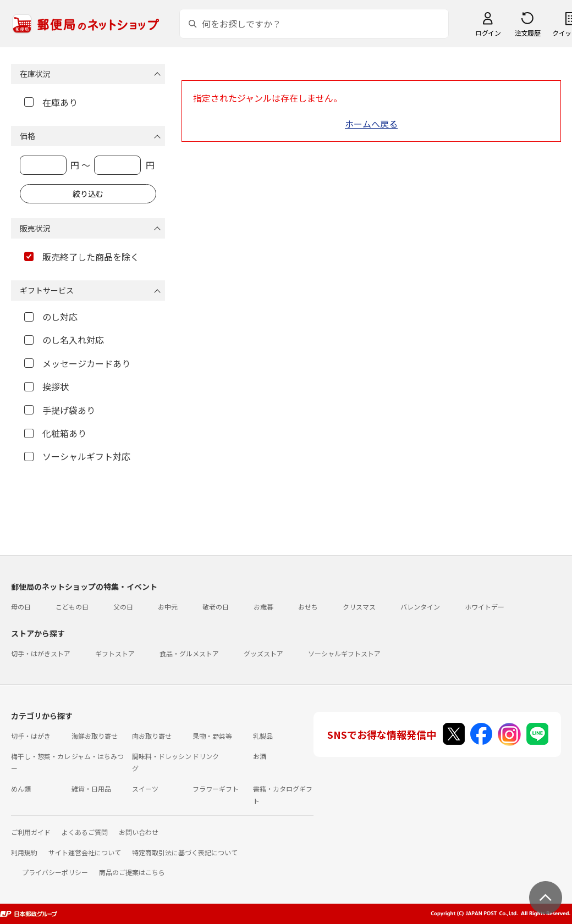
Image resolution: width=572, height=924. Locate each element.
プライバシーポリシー (55, 872)
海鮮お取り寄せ (95, 736)
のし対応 (51, 317)
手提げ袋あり (60, 410)
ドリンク (206, 756)
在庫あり (51, 102)
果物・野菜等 (212, 736)
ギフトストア (115, 653)
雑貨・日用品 (91, 789)
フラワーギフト (216, 789)
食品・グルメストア (189, 653)
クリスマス (359, 607)
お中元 (168, 607)
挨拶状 (46, 386)
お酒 (260, 756)
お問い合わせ (139, 832)
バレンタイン (420, 607)
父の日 (123, 607)
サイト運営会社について (85, 852)
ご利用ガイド (31, 832)
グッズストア (263, 653)
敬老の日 (216, 607)
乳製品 (263, 736)
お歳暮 (263, 607)
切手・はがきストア (41, 653)
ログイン (488, 33)
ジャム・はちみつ (98, 756)
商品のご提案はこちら (132, 872)
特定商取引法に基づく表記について (185, 852)
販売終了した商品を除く (82, 257)
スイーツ (145, 789)
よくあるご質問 (85, 832)
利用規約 (24, 852)
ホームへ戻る (371, 124)
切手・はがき (31, 736)
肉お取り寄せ (152, 736)
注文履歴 (527, 33)
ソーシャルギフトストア (344, 653)
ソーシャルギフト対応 (77, 456)
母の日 (21, 607)
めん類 (21, 789)
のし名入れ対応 (64, 340)
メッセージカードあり (77, 363)
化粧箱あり (55, 433)
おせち (308, 607)
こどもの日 (72, 607)
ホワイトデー (485, 607)
